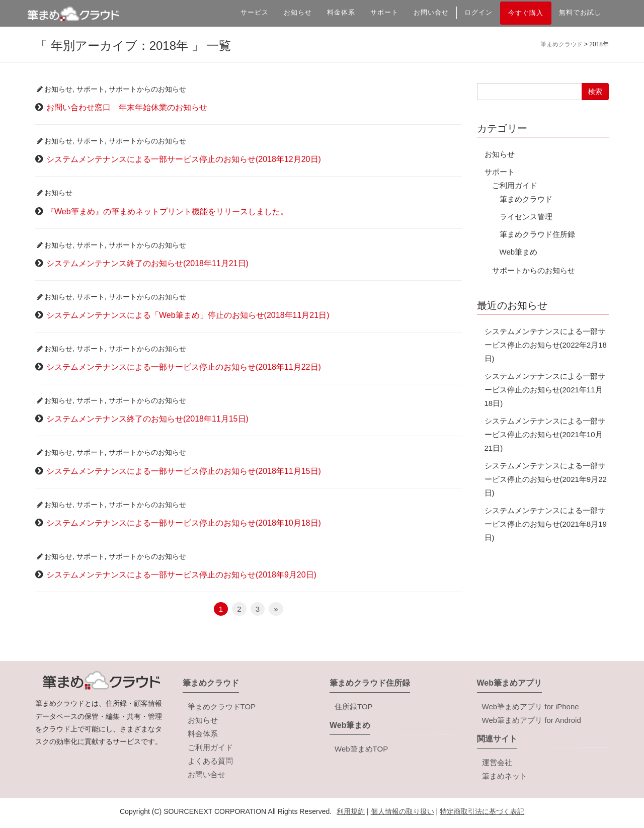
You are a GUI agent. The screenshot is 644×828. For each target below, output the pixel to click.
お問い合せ (431, 12)
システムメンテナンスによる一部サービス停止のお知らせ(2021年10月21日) (545, 434)
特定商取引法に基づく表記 (482, 811)
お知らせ (298, 12)
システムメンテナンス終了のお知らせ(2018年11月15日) (147, 419)
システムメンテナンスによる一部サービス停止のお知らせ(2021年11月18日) (545, 390)
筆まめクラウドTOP (222, 707)
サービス (255, 12)
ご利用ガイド (515, 185)
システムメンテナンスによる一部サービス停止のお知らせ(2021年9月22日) (546, 479)
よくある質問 (210, 761)
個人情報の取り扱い (403, 811)
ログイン (478, 12)
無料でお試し (580, 12)
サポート (384, 12)
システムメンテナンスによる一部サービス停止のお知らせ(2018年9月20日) (181, 575)
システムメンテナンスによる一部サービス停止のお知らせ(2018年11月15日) (184, 471)
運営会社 (497, 762)
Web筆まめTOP (361, 749)
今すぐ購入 (526, 13)
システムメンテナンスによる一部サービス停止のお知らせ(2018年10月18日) (184, 523)
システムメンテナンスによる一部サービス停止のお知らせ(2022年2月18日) (546, 345)
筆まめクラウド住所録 (537, 234)
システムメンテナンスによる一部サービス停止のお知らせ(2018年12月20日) (184, 159)
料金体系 (341, 12)
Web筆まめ (519, 252)
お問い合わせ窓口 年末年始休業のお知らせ (127, 107)
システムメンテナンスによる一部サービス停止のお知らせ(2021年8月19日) (546, 524)
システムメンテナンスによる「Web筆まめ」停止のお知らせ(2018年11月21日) (188, 315)
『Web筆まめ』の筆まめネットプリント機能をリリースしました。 (167, 212)
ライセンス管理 (526, 217)
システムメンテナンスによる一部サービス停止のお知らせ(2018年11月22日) (184, 367)
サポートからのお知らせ (147, 89)
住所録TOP (354, 707)
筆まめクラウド (526, 199)
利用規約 (351, 811)
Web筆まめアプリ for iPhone (531, 707)
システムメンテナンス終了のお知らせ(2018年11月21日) (147, 263)
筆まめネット (505, 776)
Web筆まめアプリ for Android (532, 720)
